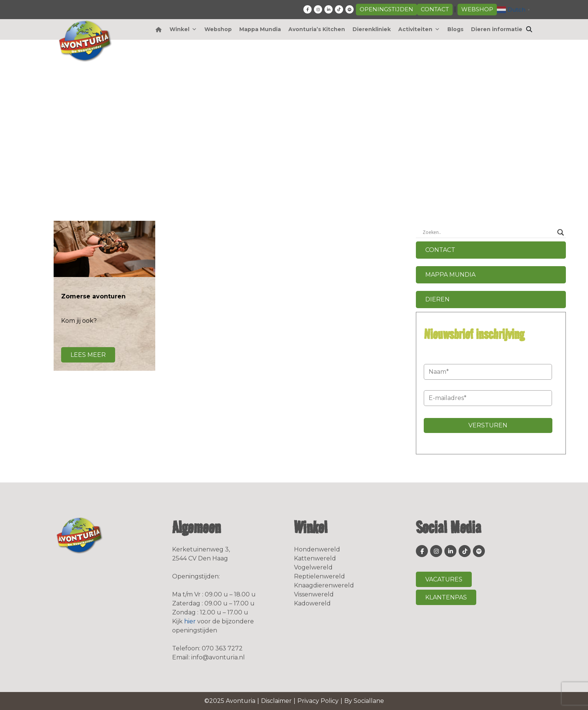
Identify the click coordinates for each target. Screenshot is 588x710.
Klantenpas (446, 597)
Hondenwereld (317, 549)
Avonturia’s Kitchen (317, 29)
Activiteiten (419, 29)
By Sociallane (364, 701)
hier (190, 621)
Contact (435, 9)
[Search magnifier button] (561, 232)
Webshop (477, 9)
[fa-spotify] (349, 9)
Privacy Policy (318, 701)
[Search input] (487, 232)
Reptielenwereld (319, 576)
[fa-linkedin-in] (328, 9)
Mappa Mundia (260, 29)
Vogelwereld (313, 567)
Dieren (437, 299)
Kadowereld (312, 603)
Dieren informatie (497, 29)
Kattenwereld (315, 558)
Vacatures (444, 579)
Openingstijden (386, 9)
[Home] (159, 29)
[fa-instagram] (318, 9)
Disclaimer (276, 701)
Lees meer (88, 355)
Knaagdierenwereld (324, 585)
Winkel (183, 29)
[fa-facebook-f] (307, 9)
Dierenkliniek (372, 29)
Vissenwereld (314, 594)
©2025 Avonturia (230, 701)
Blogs (455, 29)
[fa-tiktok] (339, 9)
